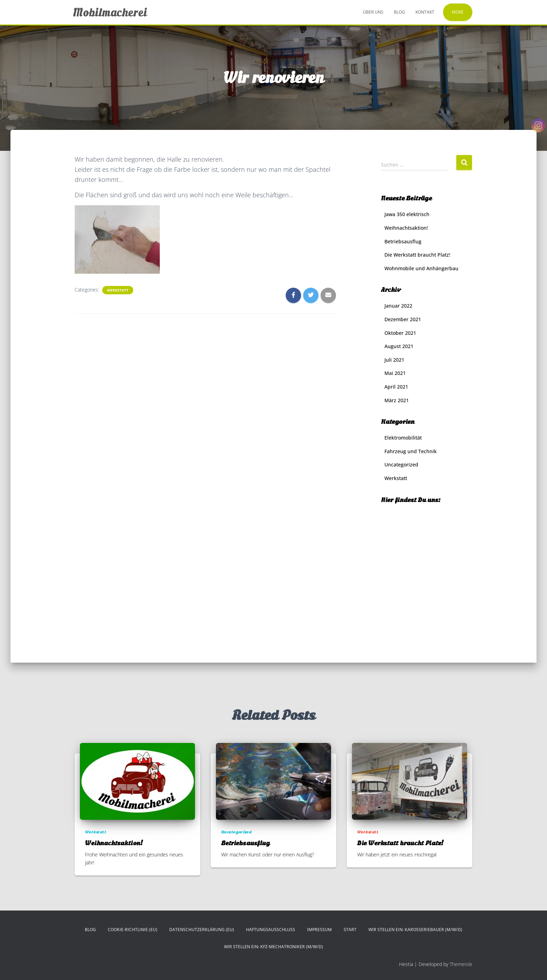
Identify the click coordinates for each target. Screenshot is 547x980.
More (458, 12)
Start (350, 930)
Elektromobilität (403, 438)
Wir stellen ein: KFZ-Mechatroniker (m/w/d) (273, 947)
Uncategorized (401, 465)
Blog (399, 12)
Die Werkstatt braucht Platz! (417, 255)
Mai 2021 (395, 373)
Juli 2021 (394, 360)
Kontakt (425, 12)
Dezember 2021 (403, 319)
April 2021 (396, 387)
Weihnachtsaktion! (406, 228)
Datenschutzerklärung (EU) (202, 930)
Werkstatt (118, 290)
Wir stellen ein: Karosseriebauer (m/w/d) (415, 930)
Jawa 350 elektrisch (407, 214)
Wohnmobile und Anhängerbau (421, 268)
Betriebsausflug (403, 241)
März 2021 (397, 400)
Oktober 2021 (400, 333)
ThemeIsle (461, 964)
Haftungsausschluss (271, 930)
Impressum (319, 930)
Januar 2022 (398, 306)
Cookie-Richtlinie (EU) (133, 930)
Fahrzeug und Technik (411, 451)
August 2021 (399, 346)
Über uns (373, 12)
